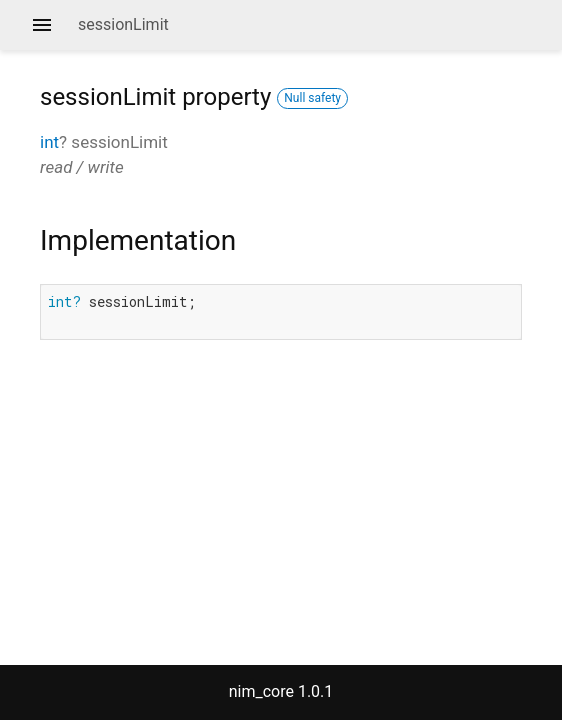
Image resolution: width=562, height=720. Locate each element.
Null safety (312, 98)
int (49, 142)
